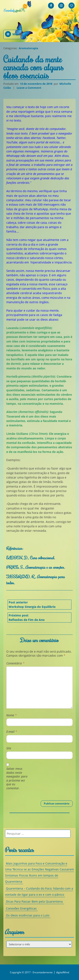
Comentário (15, 663)
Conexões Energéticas (21, 909)
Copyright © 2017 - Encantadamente (31, 972)
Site (9, 748)
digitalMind (63, 972)
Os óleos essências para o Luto (28, 916)
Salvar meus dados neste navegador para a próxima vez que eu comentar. (17, 778)
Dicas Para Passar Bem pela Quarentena (34, 901)
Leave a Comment (29, 88)
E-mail (12, 732)
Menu (13, 34)
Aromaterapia (28, 48)
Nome (11, 715)
